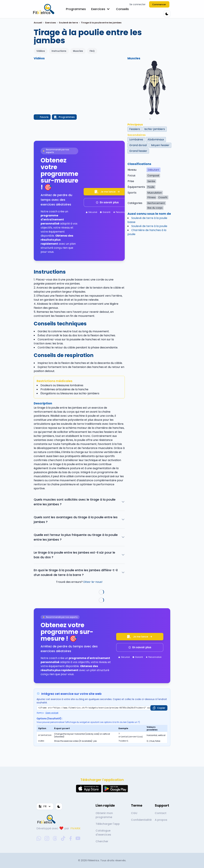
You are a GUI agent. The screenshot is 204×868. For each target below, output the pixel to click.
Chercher (102, 841)
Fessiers (135, 129)
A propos (161, 820)
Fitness (152, 197)
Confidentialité (141, 820)
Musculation (155, 193)
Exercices (101, 9)
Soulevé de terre (68, 23)
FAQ (92, 51)
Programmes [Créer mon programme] (64, 117)
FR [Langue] (45, 806)
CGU (134, 813)
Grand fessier (138, 151)
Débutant (154, 170)
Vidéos (41, 51)
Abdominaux (156, 139)
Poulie (151, 187)
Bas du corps (155, 208)
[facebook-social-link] (71, 838)
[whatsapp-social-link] (39, 838)
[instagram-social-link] (47, 838)
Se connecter (137, 4)
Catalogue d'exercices (103, 833)
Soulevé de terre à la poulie (149, 226)
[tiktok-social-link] (63, 838)
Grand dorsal (138, 145)
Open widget (52, 713)
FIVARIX (75, 828)
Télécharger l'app (108, 824)
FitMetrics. (94, 860)
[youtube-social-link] (78, 838)
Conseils (122, 9)
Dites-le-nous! (93, 582)
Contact (161, 813)
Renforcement (156, 203)
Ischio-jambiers (155, 129)
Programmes (76, 9)
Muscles (78, 51)
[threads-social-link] (55, 838)
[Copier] (159, 708)
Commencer (159, 4)
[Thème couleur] (167, 14)
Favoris (42, 117)
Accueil (38, 23)
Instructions (59, 51)
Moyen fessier (160, 145)
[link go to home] (47, 819)
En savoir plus (107, 202)
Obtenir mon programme (104, 815)
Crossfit (163, 197)
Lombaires (136, 139)
